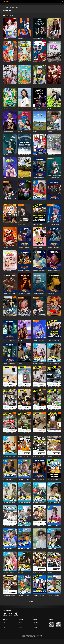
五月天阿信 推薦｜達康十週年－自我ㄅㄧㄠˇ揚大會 (29, 225)
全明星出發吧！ (7, 109)
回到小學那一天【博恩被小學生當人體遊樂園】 (14, 552)
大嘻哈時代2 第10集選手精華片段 (40, 179)
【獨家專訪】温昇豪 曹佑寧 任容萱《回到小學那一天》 (45, 598)
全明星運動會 (36, 155)
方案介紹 (5, 626)
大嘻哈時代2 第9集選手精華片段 (10, 365)
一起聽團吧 (21, 365)
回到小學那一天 (37, 85)
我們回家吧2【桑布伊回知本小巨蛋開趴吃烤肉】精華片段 (31, 575)
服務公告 (21, 632)
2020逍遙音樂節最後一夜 (39, 109)
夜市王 (49, 85)
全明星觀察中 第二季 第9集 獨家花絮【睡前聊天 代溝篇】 (45, 435)
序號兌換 (61, 1)
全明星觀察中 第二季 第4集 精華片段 (41, 575)
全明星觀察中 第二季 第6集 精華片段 (11, 528)
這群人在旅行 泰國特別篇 (9, 319)
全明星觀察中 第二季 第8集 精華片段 (56, 575)
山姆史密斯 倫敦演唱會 (8, 132)
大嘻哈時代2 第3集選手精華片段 (40, 482)
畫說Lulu (20, 132)
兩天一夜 (5, 225)
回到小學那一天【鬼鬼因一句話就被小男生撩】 (14, 482)
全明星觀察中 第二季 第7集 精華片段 (41, 458)
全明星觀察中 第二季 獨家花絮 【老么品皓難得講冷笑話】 (31, 412)
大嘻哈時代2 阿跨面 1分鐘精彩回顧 (11, 295)
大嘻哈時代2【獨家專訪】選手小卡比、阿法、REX (44, 225)
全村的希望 (6, 249)
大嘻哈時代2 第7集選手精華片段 (25, 249)
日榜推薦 (5, 632)
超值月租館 (13, 8)
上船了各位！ (21, 109)
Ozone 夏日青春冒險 (52, 155)
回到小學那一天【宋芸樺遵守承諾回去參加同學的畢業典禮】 (31, 482)
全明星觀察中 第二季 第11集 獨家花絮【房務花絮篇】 (15, 389)
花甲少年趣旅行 (7, 62)
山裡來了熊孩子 (22, 85)
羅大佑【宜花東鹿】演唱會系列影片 (26, 155)
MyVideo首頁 (6, 8)
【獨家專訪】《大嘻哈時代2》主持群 (56, 342)
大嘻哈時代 (6, 155)
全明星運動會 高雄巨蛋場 (39, 62)
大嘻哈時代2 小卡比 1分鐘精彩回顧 (41, 272)
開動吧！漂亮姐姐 (7, 272)
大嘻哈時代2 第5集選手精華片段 (10, 342)
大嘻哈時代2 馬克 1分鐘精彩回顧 (25, 295)
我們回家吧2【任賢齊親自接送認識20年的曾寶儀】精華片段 (46, 505)
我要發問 (21, 629)
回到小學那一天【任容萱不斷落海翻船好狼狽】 (28, 552)
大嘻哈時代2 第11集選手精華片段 (55, 202)
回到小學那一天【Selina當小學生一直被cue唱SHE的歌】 (46, 202)
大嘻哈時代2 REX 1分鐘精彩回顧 (40, 295)
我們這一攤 (50, 109)
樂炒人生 (20, 342)
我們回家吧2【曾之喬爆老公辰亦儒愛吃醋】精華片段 (45, 365)
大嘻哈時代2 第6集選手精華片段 (55, 249)
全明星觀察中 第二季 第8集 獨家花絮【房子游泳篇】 (29, 389)
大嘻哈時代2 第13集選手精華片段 (25, 272)
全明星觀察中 (51, 132)
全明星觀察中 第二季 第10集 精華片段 (41, 528)
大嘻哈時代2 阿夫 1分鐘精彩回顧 (55, 272)
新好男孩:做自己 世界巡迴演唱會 (55, 62)
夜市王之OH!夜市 (52, 319)
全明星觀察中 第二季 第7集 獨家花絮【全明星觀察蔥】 (30, 435)
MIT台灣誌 (36, 132)
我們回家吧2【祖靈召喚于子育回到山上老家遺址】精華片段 (16, 575)
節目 (18, 8)
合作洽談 (36, 632)
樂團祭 (5, 179)
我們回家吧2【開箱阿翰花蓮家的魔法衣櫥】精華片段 (15, 458)
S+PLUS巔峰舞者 (22, 202)
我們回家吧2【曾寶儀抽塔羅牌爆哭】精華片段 (28, 505)
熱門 (7, 16)
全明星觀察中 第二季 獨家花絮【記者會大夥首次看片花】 (16, 412)
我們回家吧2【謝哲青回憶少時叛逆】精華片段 (28, 528)
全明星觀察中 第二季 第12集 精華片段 (12, 598)
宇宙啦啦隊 (6, 39)
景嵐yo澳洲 (21, 179)
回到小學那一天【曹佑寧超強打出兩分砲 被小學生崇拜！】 (31, 598)
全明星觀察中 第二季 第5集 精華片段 (26, 458)
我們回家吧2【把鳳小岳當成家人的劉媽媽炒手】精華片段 (16, 505)
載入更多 (32, 605)
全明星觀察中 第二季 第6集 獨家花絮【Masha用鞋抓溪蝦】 (16, 435)
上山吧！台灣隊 (51, 39)
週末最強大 (21, 39)
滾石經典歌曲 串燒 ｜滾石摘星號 (40, 552)
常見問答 (21, 626)
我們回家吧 (6, 85)
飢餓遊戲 (20, 62)
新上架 (12, 16)
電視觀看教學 (22, 634)
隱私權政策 (37, 629)
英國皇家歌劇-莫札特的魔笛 (39, 39)
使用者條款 (37, 626)
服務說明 (5, 629)
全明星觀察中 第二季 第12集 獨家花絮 (41, 389)
